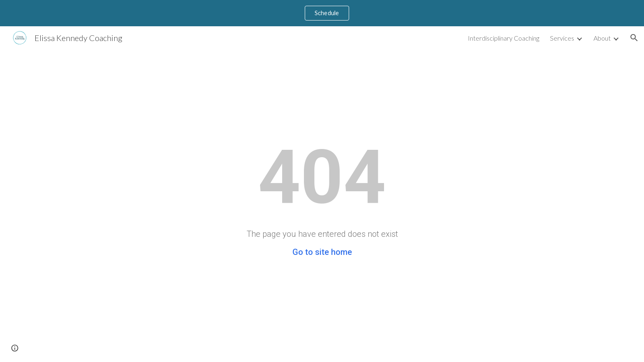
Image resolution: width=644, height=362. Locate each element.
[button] (634, 38)
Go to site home (322, 252)
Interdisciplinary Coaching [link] (504, 38)
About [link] (602, 38)
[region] (322, 13)
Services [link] (562, 38)
